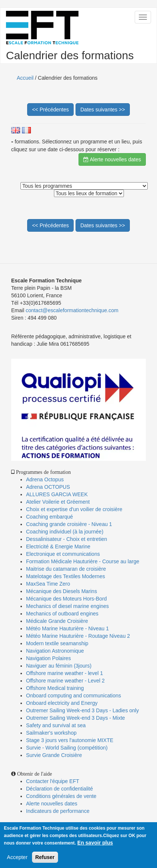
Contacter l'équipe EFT (53, 781)
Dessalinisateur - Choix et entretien (67, 539)
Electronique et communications (63, 554)
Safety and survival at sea (56, 725)
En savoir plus (95, 843)
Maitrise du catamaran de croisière (66, 569)
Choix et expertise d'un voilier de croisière (74, 509)
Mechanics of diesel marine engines (68, 606)
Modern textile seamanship (57, 643)
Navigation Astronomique (55, 651)
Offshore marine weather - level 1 (65, 673)
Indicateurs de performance (58, 811)
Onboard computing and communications (73, 696)
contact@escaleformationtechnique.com (72, 310)
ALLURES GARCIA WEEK (57, 494)
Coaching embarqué (49, 517)
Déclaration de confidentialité (60, 789)
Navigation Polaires (49, 658)
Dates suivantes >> (103, 110)
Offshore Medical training (56, 688)
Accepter (17, 857)
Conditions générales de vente (61, 796)
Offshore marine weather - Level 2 (65, 681)
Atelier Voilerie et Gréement (58, 502)
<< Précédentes (50, 110)
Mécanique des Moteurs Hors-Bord (66, 599)
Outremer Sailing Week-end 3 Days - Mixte (76, 718)
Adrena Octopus (45, 479)
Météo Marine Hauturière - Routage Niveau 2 (78, 636)
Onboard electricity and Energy (62, 703)
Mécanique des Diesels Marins (62, 591)
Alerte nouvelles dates (112, 159)
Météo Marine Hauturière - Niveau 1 (68, 628)
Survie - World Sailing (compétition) (67, 748)
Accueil (25, 78)
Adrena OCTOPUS (48, 487)
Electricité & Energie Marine (58, 547)
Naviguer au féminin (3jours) (59, 666)
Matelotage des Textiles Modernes (65, 576)
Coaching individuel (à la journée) (65, 532)
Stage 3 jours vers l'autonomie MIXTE (70, 740)
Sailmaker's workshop (51, 733)
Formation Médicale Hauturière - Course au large (83, 561)
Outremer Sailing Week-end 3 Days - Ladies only (82, 710)
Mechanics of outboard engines (62, 614)
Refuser (45, 857)
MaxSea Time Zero (48, 584)
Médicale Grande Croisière (57, 621)
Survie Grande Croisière (54, 755)
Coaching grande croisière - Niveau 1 (69, 524)
